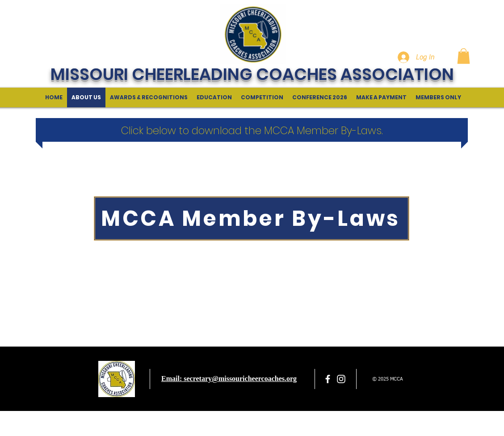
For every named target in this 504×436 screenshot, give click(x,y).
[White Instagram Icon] (341, 379)
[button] (464, 56)
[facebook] (328, 379)
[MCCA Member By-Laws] (252, 218)
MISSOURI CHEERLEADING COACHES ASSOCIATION (252, 74)
